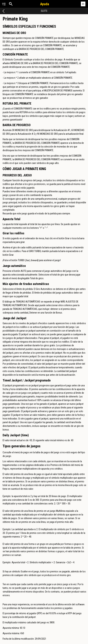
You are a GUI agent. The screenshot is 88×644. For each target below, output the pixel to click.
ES (83, 4)
